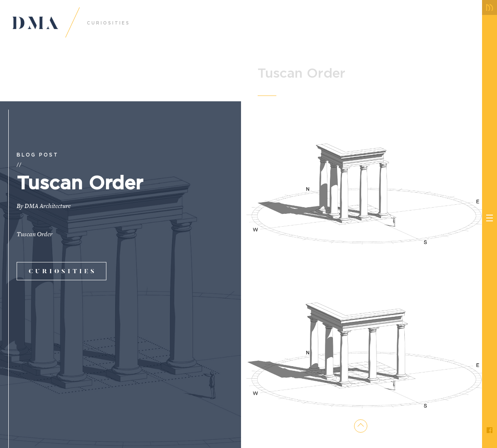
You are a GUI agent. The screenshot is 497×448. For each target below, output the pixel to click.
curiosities (63, 272)
